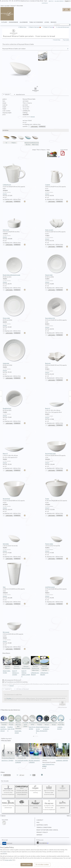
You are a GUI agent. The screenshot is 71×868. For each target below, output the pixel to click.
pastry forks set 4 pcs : (49, 765)
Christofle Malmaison (63, 751)
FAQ (38, 822)
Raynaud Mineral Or (17, 663)
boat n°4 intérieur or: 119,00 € (16, 673)
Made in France (49, 27)
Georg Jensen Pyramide (49, 751)
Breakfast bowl (14, 397)
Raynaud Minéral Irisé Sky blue (45, 664)
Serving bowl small (57, 442)
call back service (59, 1)
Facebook (43, 843)
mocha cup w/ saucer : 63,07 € (46, 729)
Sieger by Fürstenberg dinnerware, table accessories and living (49, 790)
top (68, 816)
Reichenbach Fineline (40, 720)
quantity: (25, 126)
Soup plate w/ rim (57, 306)
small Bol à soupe (57, 575)
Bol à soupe (14, 620)
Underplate (14, 351)
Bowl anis (57, 351)
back (3, 816)
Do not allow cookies (42, 865)
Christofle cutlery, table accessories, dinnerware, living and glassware (22, 790)
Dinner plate (14, 306)
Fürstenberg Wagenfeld (8, 751)
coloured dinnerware (63, 27)
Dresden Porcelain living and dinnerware (8, 804)
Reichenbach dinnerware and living (35, 804)
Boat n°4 (57, 397)
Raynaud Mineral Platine (26, 663)
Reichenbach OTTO (32, 720)
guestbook (45, 3)
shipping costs (42, 825)
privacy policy (42, 832)
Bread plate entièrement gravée (14, 263)
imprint (39, 835)
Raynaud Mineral (7, 663)
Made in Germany (35, 27)
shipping (33, 117)
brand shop (57, 40)
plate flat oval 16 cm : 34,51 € (4, 729)
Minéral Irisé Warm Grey (35, 140)
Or (6, 139)
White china (23, 27)
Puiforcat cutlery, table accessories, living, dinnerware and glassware (8, 790)
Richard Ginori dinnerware (22, 803)
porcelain (7, 6)
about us (51, 1)
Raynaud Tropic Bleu (61, 720)
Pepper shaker (57, 532)
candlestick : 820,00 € (62, 760)
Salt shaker (14, 532)
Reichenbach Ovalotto (4, 720)
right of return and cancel (47, 830)
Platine (14, 139)
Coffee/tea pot (14, 173)
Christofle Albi (22, 751)
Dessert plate (57, 263)
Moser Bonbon (35, 751)
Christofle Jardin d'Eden (25, 721)
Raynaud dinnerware (63, 788)
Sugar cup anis (57, 218)
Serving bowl (14, 487)
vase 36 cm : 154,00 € (7, 760)
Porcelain (9, 698)
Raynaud (13, 6)
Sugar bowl (14, 218)
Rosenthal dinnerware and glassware (63, 804)
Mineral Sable (20, 6)
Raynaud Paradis (11, 720)
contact (40, 820)
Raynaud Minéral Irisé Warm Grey (35, 664)
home (2, 6)
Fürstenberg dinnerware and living (35, 789)
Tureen (57, 487)
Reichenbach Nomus (47, 720)
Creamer (57, 173)
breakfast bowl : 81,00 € (11, 729)
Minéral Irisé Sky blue (28, 140)
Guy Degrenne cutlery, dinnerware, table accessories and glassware (49, 805)
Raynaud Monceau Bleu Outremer (18, 722)
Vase (14, 575)
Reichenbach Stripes (54, 720)
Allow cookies (27, 865)
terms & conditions (44, 827)
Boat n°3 (14, 442)
